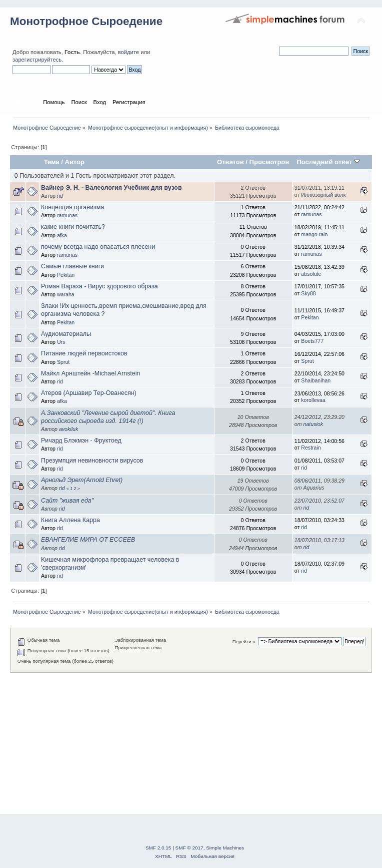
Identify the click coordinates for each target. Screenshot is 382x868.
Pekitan (66, 275)
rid (60, 196)
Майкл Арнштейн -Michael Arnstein (90, 373)
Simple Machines (225, 848)
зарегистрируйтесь (37, 60)
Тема (52, 162)
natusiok (313, 424)
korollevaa (313, 400)
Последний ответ (328, 162)
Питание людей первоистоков (84, 353)
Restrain (311, 448)
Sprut (63, 362)
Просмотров (269, 162)
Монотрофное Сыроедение (86, 21)
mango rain (314, 234)
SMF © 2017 (189, 848)
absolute (311, 274)
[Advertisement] (191, 743)
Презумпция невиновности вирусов (92, 461)
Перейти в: (244, 641)
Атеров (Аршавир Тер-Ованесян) (89, 393)
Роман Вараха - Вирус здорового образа (99, 286)
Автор (75, 162)
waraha (66, 294)
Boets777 (312, 341)
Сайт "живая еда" (67, 501)
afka (62, 235)
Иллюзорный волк (323, 195)
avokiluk (68, 429)
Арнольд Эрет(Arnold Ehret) (82, 480)
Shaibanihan (316, 380)
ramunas (67, 215)
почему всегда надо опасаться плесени (98, 247)
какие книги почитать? (73, 227)
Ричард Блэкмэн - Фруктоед (81, 441)
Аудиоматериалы (66, 334)
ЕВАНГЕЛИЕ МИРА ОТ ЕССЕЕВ (88, 540)
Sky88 (308, 293)
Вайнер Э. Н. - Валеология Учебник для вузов (111, 188)
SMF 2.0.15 (158, 848)
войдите (128, 52)
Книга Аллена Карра (70, 520)
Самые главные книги (72, 266)
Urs (61, 342)
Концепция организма (72, 207)
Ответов (230, 162)
